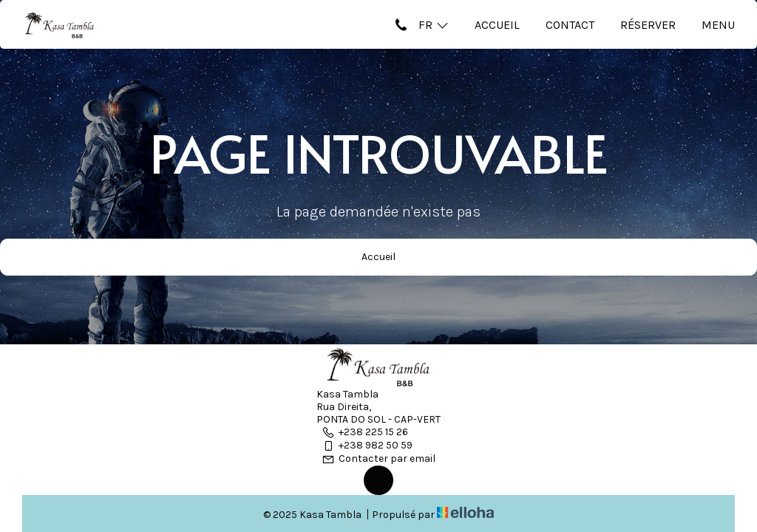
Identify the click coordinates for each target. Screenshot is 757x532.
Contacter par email (378, 458)
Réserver (648, 25)
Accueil (497, 25)
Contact (570, 25)
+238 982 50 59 (367, 445)
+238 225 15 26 (365, 432)
